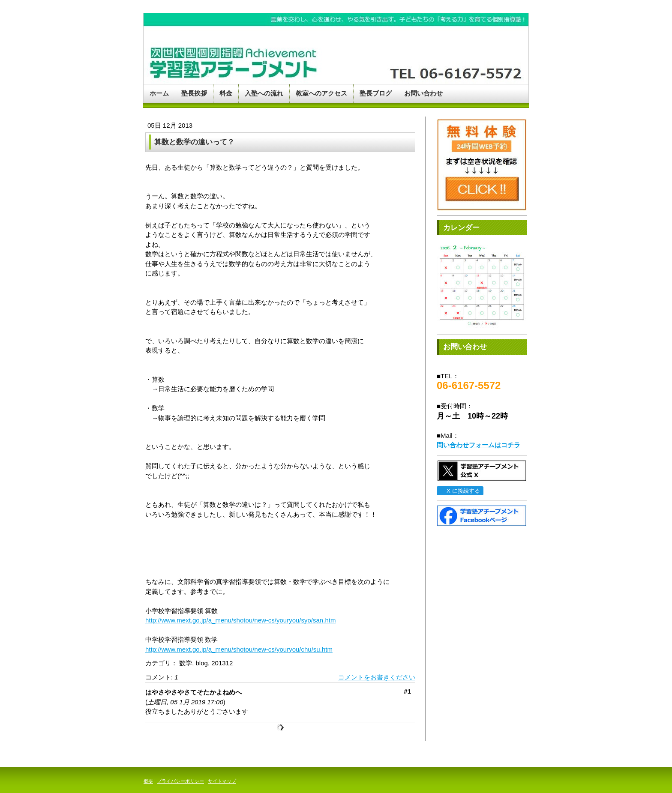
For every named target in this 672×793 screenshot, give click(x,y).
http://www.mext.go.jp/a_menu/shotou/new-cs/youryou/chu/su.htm (239, 649)
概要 (148, 781)
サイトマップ (222, 781)
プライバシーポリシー (180, 781)
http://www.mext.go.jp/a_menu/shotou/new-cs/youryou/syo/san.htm (240, 620)
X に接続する (460, 491)
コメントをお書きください (377, 677)
